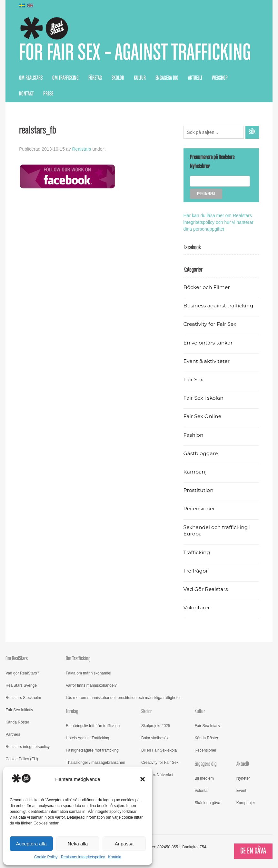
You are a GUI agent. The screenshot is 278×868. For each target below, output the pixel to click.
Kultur (140, 78)
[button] (143, 779)
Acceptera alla (31, 844)
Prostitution (199, 490)
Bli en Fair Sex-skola (159, 750)
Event (241, 791)
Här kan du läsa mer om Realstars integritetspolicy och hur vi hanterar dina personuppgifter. (218, 222)
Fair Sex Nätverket (157, 775)
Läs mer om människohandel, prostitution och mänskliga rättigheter (123, 698)
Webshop (220, 78)
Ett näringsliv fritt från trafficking (93, 726)
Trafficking (197, 552)
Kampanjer (246, 803)
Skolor (118, 78)
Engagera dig (167, 78)
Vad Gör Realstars (206, 589)
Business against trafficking (218, 306)
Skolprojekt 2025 (156, 726)
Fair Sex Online (203, 416)
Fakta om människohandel (89, 673)
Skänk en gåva (207, 803)
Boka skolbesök (155, 738)
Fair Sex (193, 379)
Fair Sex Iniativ (207, 726)
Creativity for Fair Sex (210, 324)
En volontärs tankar (208, 343)
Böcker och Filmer (207, 287)
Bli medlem (204, 778)
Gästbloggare (201, 453)
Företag (95, 78)
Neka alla (78, 844)
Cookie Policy (46, 857)
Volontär (202, 791)
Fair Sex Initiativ (19, 710)
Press (48, 94)
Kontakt (115, 857)
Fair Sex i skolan (204, 398)
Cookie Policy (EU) (22, 759)
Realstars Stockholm (23, 698)
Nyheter (243, 778)
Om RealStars (31, 78)
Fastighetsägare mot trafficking (92, 750)
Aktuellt (195, 78)
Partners (13, 734)
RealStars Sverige (21, 685)
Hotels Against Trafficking (88, 738)
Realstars (81, 149)
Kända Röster (17, 722)
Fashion (194, 435)
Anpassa (124, 844)
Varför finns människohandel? (91, 685)
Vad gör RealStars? (22, 673)
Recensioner (199, 509)
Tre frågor (196, 571)
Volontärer (197, 608)
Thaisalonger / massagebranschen (95, 763)
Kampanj (195, 472)
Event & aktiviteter (207, 361)
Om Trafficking (65, 78)
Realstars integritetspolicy (83, 857)
